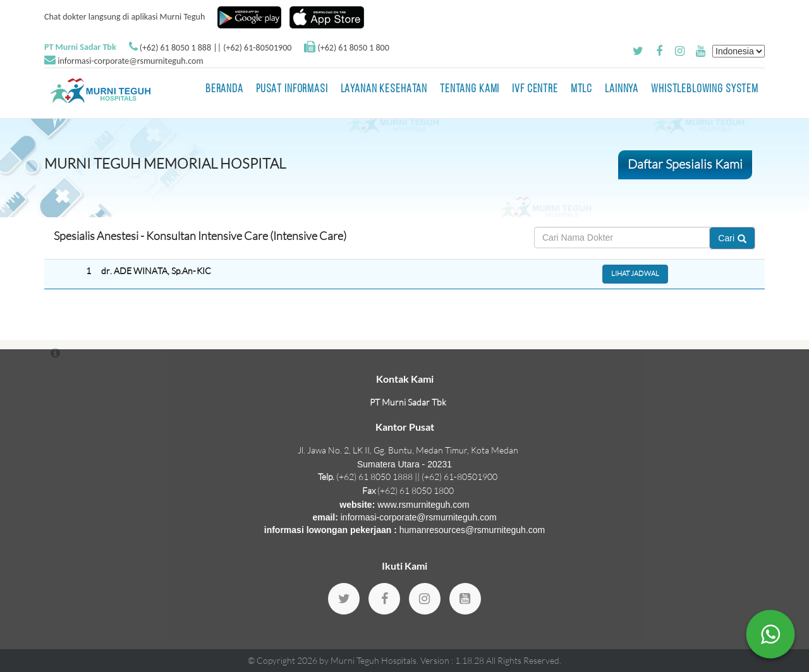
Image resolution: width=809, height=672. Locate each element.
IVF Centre (535, 89)
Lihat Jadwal (635, 273)
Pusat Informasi (292, 89)
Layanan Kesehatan (384, 89)
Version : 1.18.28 (453, 660)
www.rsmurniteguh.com (423, 505)
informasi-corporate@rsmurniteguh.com (130, 61)
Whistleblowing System (705, 89)
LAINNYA (622, 89)
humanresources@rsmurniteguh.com (472, 530)
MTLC (581, 89)
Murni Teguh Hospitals (374, 660)
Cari (732, 238)
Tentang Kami (470, 89)
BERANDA (224, 89)
